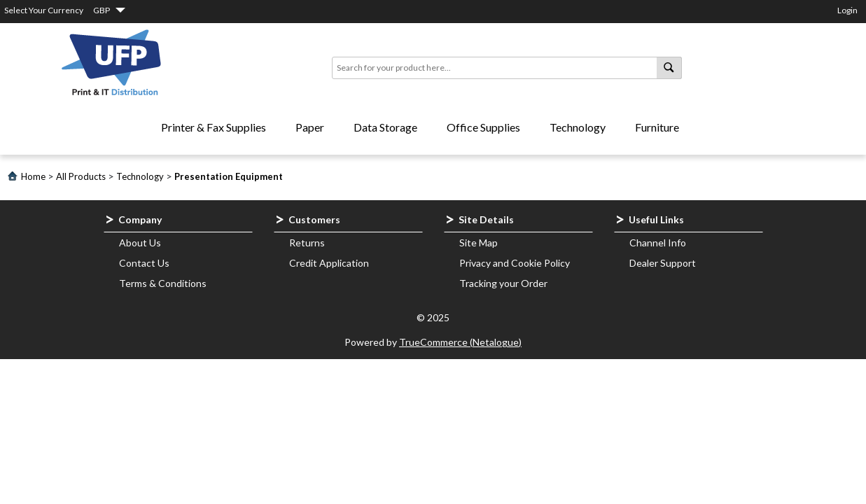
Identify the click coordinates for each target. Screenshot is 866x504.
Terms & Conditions (163, 283)
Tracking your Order (503, 283)
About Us (140, 243)
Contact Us (144, 263)
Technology (578, 127)
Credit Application (329, 263)
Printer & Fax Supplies (214, 127)
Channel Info (658, 243)
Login (847, 10)
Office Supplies (483, 127)
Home (33, 176)
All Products (81, 176)
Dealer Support (663, 263)
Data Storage (385, 127)
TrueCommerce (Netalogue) (460, 342)
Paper (310, 127)
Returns (307, 243)
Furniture (657, 127)
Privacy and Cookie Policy (515, 263)
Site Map (479, 243)
